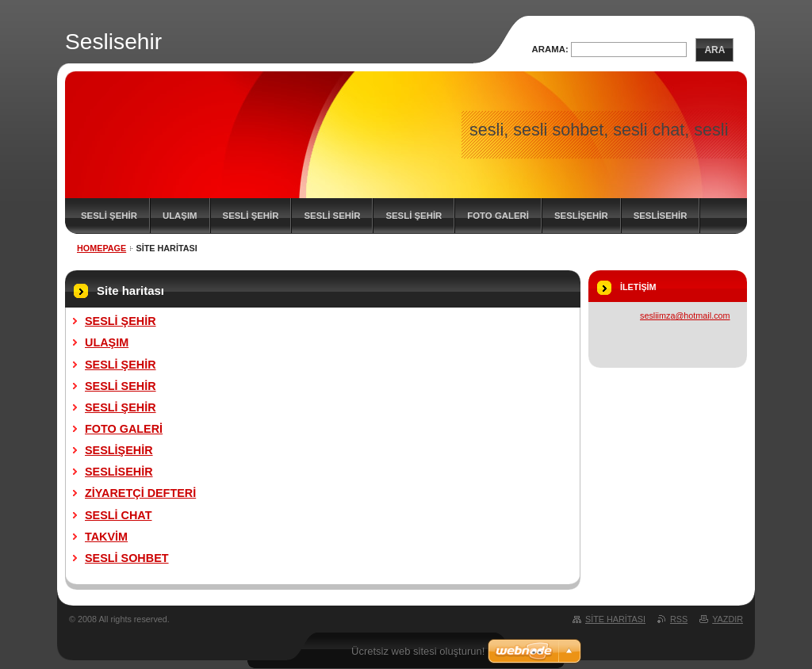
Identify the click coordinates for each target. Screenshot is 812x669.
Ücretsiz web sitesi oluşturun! (418, 651)
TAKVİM (106, 537)
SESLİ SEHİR (332, 216)
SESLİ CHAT (118, 515)
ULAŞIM (180, 216)
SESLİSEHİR (661, 216)
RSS (679, 619)
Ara (714, 50)
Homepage (101, 248)
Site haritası (615, 619)
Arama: (550, 49)
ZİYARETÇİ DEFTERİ (140, 493)
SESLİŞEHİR (581, 216)
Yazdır (728, 619)
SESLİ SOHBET (127, 558)
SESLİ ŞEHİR (109, 216)
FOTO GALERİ (498, 216)
